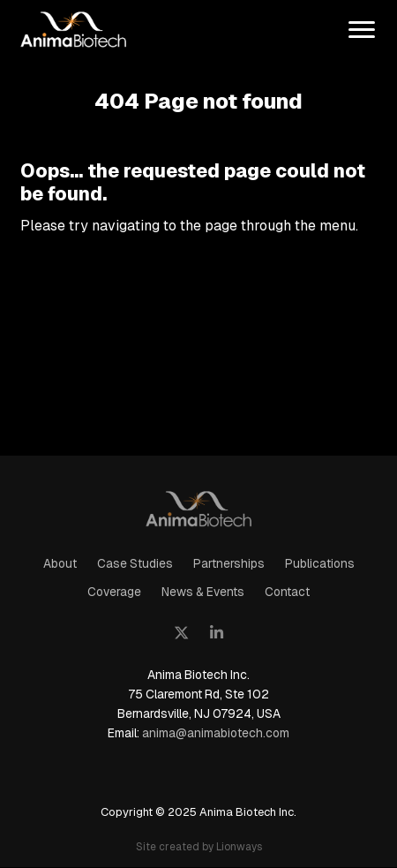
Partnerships (229, 563)
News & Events (203, 592)
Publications (320, 563)
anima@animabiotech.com (216, 733)
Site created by (199, 846)
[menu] (362, 31)
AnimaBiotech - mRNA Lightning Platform (198, 507)
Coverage (114, 592)
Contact (287, 592)
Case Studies (135, 563)
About (60, 563)
